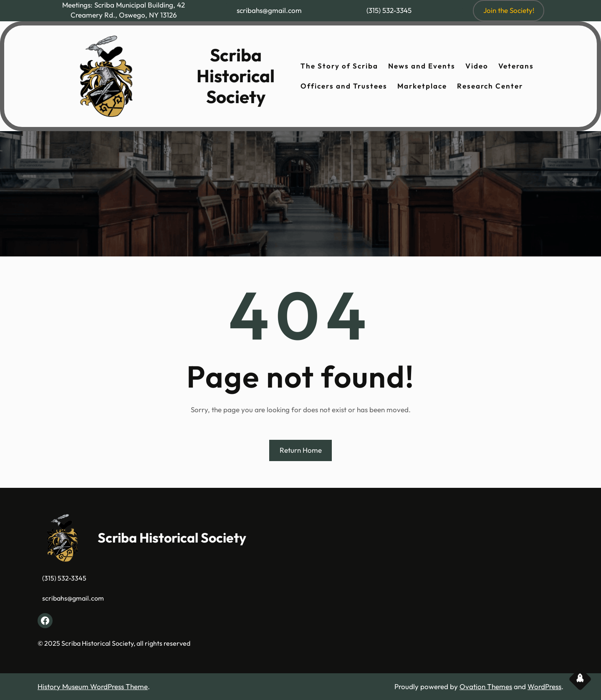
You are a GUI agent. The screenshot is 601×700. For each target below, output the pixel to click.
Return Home (301, 450)
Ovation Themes (486, 686)
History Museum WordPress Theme (93, 686)
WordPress (544, 686)
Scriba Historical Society (236, 76)
